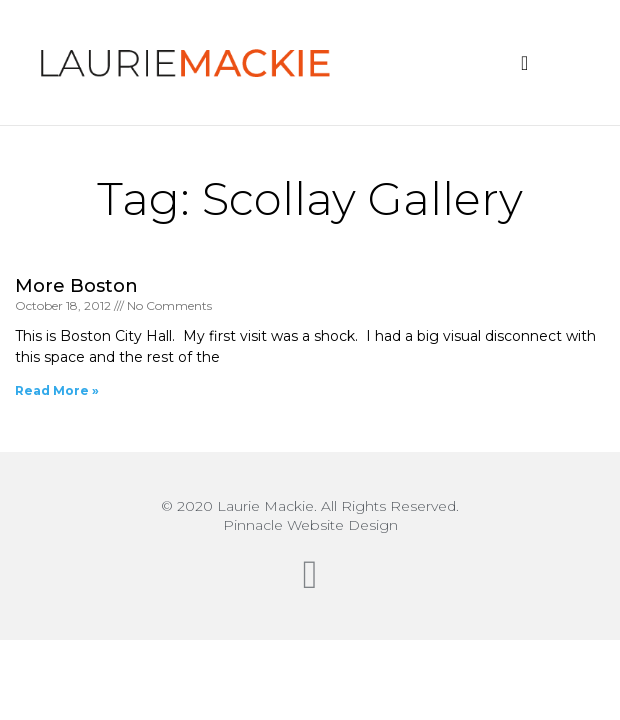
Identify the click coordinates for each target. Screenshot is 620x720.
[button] (524, 63)
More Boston (76, 286)
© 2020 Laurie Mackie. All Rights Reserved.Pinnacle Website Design (310, 515)
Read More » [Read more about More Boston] (57, 390)
